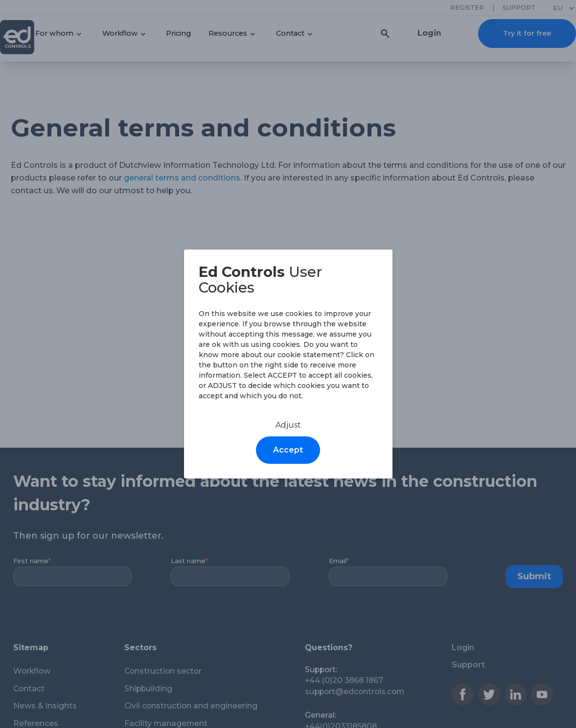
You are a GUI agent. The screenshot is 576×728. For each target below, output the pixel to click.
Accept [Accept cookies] (288, 450)
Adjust (288, 425)
